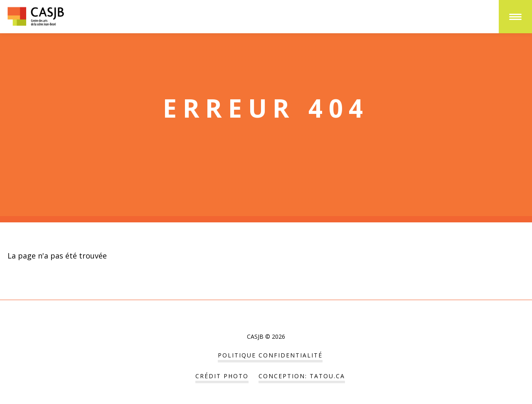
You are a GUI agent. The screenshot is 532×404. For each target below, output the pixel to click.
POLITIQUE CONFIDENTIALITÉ (270, 355)
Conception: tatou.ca (302, 376)
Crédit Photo (222, 376)
